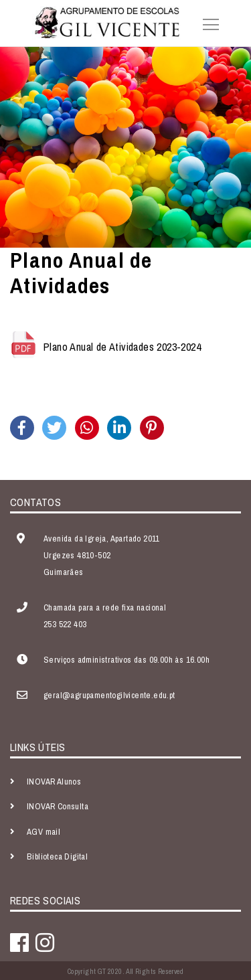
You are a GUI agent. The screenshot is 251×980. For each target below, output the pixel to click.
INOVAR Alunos (54, 782)
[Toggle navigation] (207, 23)
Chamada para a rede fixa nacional (105, 607)
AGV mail (44, 832)
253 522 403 (65, 624)
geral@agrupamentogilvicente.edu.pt (109, 695)
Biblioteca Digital (57, 856)
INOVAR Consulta (58, 806)
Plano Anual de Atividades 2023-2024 (122, 347)
